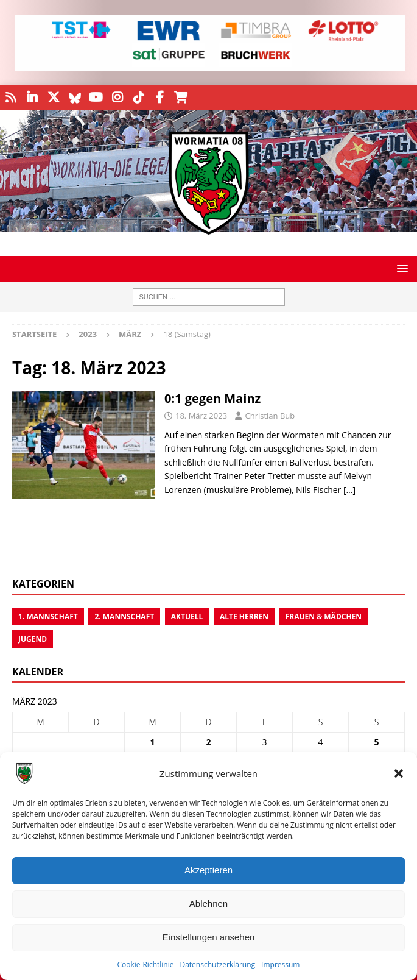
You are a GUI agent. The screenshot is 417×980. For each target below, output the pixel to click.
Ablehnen (208, 904)
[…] (349, 490)
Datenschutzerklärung (217, 964)
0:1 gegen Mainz (212, 398)
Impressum (280, 964)
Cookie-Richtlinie (146, 964)
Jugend (33, 639)
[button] (399, 773)
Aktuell (187, 616)
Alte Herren (244, 616)
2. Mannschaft (124, 616)
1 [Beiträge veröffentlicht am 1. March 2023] (152, 742)
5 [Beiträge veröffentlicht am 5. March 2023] (376, 742)
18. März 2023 (201, 416)
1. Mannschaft (48, 616)
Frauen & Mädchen (324, 616)
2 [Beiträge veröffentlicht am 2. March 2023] (208, 742)
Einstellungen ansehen (209, 937)
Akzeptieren (208, 870)
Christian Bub (270, 416)
